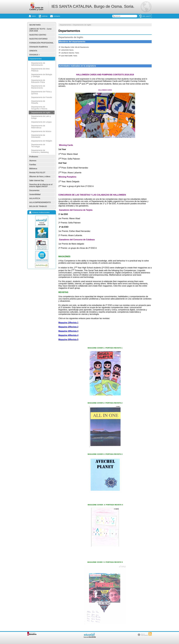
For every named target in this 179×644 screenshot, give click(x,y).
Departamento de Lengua (41, 122)
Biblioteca (33, 169)
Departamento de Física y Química (41, 93)
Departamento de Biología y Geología (42, 75)
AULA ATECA (35, 198)
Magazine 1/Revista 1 (68, 323)
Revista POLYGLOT (37, 173)
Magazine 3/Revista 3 (68, 331)
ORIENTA (33, 51)
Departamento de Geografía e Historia (39, 108)
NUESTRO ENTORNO (38, 39)
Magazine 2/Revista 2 (68, 327)
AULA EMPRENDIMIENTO (40, 202)
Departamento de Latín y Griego (41, 117)
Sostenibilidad (35, 194)
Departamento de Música (41, 131)
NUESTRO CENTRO (38, 35)
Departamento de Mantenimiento (38, 87)
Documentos (34, 190)
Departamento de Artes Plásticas (40, 70)
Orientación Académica (39, 47)
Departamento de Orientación (38, 136)
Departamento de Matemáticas (38, 127)
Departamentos (35, 59)
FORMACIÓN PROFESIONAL (41, 43)
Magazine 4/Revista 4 (68, 335)
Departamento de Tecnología (38, 146)
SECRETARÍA (35, 25)
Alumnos (33, 161)
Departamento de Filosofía (38, 102)
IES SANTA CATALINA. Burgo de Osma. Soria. (93, 6)
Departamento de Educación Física (38, 81)
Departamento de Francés (42, 97)
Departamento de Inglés (41, 112)
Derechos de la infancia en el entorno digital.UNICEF (41, 185)
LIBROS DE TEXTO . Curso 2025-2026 (40, 30)
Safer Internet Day (37, 180)
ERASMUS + (35, 55)
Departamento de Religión (42, 141)
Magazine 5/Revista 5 (68, 340)
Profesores (34, 157)
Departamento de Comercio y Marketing (40, 151)
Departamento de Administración (38, 64)
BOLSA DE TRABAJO (38, 206)
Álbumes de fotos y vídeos (40, 177)
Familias (33, 165)
